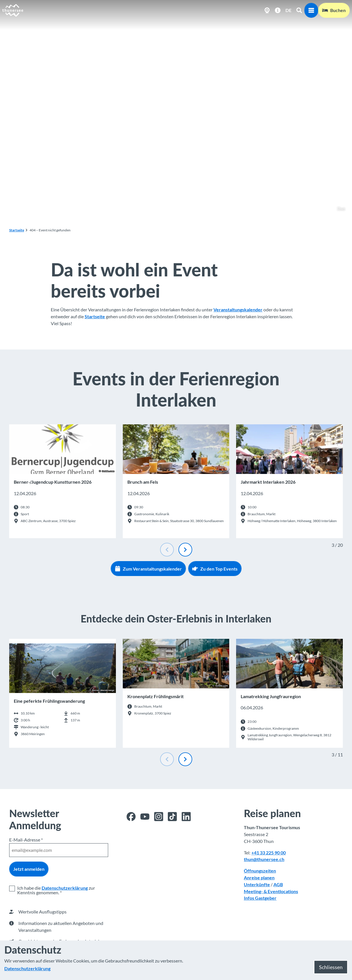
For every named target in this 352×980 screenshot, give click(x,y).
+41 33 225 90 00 (269, 853)
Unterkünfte (257, 884)
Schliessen (331, 967)
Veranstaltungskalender (238, 310)
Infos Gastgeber (260, 898)
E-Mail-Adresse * (26, 840)
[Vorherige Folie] (167, 550)
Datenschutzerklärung (65, 888)
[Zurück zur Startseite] (13, 10)
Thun (338, 208)
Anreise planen (259, 877)
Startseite (17, 230)
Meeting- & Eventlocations (271, 891)
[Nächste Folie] (185, 550)
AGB (278, 884)
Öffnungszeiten (260, 871)
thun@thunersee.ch (264, 859)
